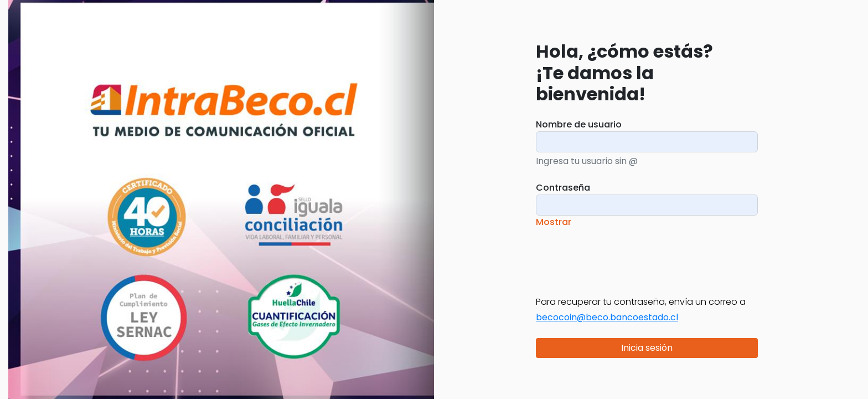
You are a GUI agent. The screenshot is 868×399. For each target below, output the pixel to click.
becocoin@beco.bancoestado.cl (607, 317)
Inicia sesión (647, 348)
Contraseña (563, 188)
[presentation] (620, 255)
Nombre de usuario (579, 124)
